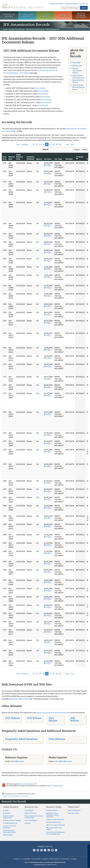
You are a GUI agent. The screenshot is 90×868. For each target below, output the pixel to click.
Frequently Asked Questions (21, 739)
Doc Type (58, 159)
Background (77, 65)
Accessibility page (56, 786)
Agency (39, 159)
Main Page (76, 62)
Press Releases (57, 739)
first (18, 144)
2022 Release (53, 719)
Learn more (70, 864)
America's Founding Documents (81, 15)
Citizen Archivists (57, 4)
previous (25, 144)
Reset (85, 150)
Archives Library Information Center (10, 831)
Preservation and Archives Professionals (34, 817)
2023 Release (34, 718)
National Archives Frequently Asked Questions (52, 815)
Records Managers (31, 820)
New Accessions (74, 813)
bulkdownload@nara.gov (19, 699)
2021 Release (74, 719)
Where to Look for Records (56, 825)
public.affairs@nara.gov (63, 761)
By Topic (6, 810)
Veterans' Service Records (27, 15)
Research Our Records (9, 15)
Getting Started (52, 810)
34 (40, 144)
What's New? (74, 807)
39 (57, 144)
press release (39, 88)
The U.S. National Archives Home (23, 6)
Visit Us (63, 15)
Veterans (28, 823)
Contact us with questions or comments (15, 796)
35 (43, 144)
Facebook (34, 850)
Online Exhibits (8, 835)
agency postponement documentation (52, 713)
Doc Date (48, 159)
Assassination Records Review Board (78, 87)
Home (5, 29)
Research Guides (54, 807)
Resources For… (32, 807)
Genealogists (29, 810)
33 (37, 144)
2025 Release (13, 718)
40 (60, 144)
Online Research (11, 807)
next (67, 144)
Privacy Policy (36, 859)
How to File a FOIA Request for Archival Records (56, 833)
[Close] (87, 847)
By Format (7, 813)
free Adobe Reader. (28, 784)
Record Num (11, 158)
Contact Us (83, 4)
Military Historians (31, 813)
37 (50, 144)
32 (34, 144)
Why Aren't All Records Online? (54, 829)
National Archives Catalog (12, 820)
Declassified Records (54, 822)
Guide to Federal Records (55, 819)
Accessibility (26, 859)
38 (53, 144)
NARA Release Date (20, 157)
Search (84, 8)
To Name (80, 158)
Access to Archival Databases (9, 827)
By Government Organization (8, 817)
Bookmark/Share (71, 4)
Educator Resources (45, 15)
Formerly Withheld (30, 158)
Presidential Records (10, 823)
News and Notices (74, 810)
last (72, 144)
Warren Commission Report (77, 70)
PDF (46, 165)
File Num (69, 159)
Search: (46, 149)
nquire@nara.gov (18, 761)
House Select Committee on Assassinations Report (78, 79)
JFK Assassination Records (35, 29)
